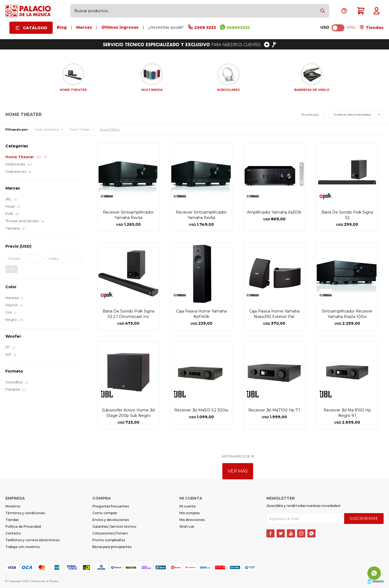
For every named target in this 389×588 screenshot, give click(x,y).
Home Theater (80, 129)
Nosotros (13, 506)
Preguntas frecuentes (111, 506)
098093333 (238, 28)
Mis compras (190, 513)
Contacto (13, 533)
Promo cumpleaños (109, 540)
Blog (62, 27)
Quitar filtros (110, 129)
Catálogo (35, 28)
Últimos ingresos (120, 27)
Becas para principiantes (112, 547)
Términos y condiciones (25, 513)
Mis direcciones (192, 520)
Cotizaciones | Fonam (110, 533)
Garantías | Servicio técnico (114, 526)
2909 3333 (205, 28)
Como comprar (105, 513)
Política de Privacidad (23, 526)
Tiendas (374, 28)
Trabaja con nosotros (23, 547)
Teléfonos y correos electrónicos (32, 540)
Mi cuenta (187, 506)
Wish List (187, 526)
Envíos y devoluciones (111, 520)
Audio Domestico (47, 129)
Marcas (84, 27)
